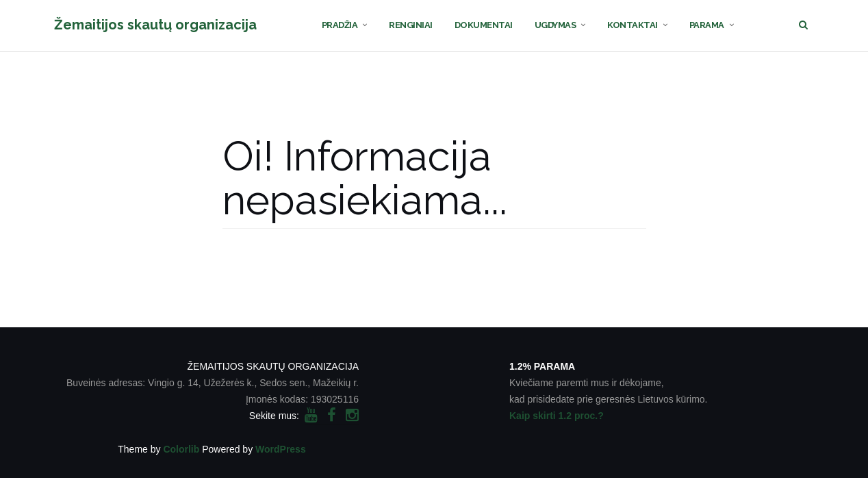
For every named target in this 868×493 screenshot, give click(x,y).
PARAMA (707, 25)
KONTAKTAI (633, 25)
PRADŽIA (340, 25)
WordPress (281, 449)
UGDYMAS (556, 25)
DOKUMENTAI (484, 25)
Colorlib (181, 449)
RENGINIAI (411, 25)
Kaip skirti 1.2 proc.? (557, 416)
